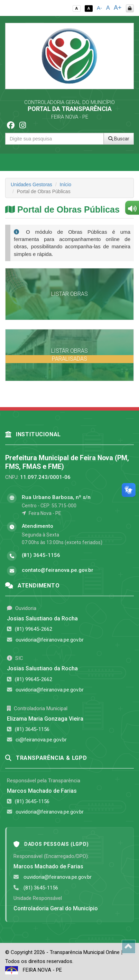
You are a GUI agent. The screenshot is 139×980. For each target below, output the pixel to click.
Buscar (119, 139)
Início (66, 184)
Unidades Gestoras (31, 184)
